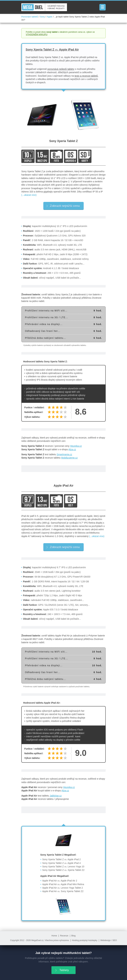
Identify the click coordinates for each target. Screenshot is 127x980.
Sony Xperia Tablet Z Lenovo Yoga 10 (63, 867)
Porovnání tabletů (30, 17)
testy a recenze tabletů (86, 76)
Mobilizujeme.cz (69, 458)
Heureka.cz (76, 446)
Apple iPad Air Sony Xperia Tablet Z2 (63, 891)
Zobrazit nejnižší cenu (63, 206)
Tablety (62, 970)
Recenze (64, 936)
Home (54, 936)
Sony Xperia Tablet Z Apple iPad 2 (62, 859)
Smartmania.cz (64, 454)
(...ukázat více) (29, 195)
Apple (50, 17)
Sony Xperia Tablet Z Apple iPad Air (52, 50)
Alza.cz (72, 449)
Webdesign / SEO (109, 940)
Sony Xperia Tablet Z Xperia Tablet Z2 (63, 870)
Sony (42, 17)
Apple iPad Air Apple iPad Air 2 (60, 881)
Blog (74, 936)
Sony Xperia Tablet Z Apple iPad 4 (62, 863)
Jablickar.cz (56, 796)
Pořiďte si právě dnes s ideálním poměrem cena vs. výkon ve (60, 33)
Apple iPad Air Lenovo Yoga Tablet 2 (63, 888)
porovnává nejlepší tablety (61, 69)
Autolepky (93, 940)
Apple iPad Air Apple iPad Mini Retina (63, 884)
